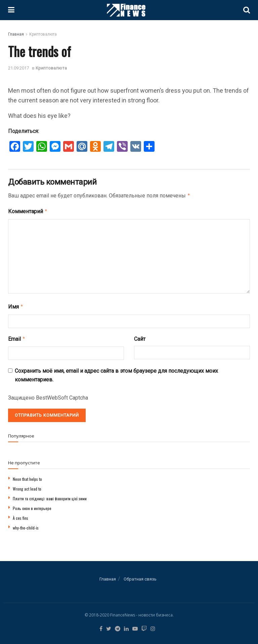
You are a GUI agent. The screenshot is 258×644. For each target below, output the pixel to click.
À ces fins (20, 515)
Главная (16, 34)
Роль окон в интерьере (32, 505)
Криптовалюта (43, 34)
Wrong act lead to (27, 486)
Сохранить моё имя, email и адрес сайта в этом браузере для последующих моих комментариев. (116, 373)
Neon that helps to (27, 476)
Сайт (140, 337)
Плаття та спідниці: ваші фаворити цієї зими (50, 496)
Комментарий (28, 211)
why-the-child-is (26, 525)
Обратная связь (140, 576)
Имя (16, 305)
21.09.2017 (18, 68)
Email (17, 337)
